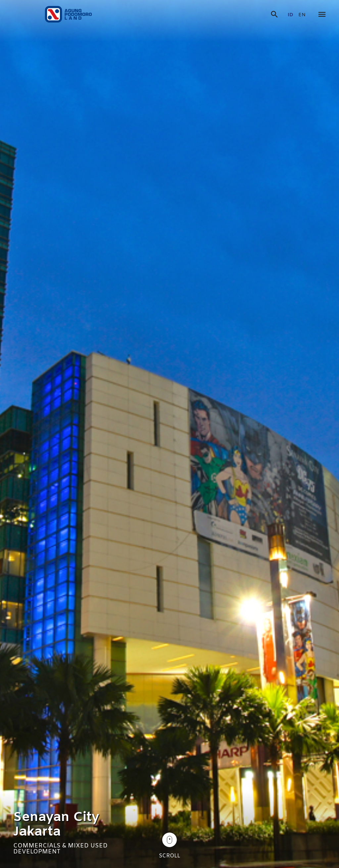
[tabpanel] (169, 434)
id (291, 15)
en (302, 15)
